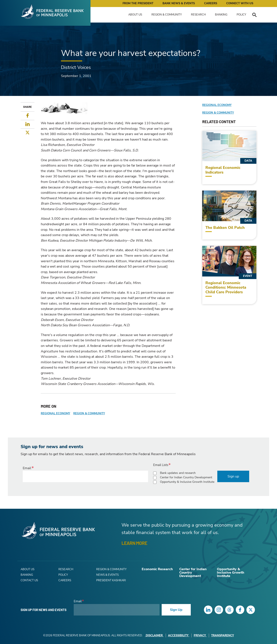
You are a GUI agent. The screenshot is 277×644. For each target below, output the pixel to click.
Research (198, 15)
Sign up (233, 476)
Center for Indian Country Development (186, 477)
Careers (211, 3)
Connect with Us (240, 3)
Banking (221, 15)
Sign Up (176, 610)
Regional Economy (55, 413)
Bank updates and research (178, 473)
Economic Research (157, 569)
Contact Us (29, 580)
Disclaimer (154, 635)
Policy (241, 15)
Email (27, 468)
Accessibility (179, 635)
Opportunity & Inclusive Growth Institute (187, 482)
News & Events (107, 575)
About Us (135, 15)
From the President (138, 3)
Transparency (223, 635)
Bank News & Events (179, 3)
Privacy (200, 635)
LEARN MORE (134, 543)
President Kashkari (111, 580)
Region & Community (167, 15)
